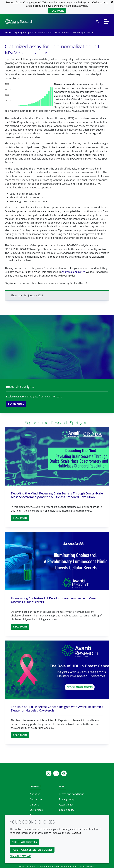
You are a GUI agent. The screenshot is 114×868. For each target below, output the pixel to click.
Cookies (76, 833)
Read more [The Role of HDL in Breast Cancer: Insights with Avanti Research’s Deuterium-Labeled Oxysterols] (20, 735)
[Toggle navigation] (107, 21)
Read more (57, 11)
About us (35, 794)
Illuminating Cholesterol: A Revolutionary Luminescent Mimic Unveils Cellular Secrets (54, 600)
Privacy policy (67, 799)
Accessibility (66, 805)
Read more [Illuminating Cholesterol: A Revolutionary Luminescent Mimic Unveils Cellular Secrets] (20, 627)
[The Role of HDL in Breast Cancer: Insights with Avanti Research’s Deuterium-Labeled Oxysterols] (57, 670)
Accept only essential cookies (32, 850)
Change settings (21, 856)
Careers (34, 805)
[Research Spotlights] (57, 347)
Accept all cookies (24, 842)
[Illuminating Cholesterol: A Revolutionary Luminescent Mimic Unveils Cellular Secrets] (57, 561)
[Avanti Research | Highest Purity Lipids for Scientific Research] (19, 21)
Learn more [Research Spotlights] (16, 404)
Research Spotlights (20, 387)
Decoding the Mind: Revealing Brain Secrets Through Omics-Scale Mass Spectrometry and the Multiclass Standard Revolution (57, 495)
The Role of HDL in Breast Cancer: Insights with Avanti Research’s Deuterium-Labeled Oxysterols (57, 709)
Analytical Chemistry (73, 272)
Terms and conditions (72, 794)
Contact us (36, 799)
